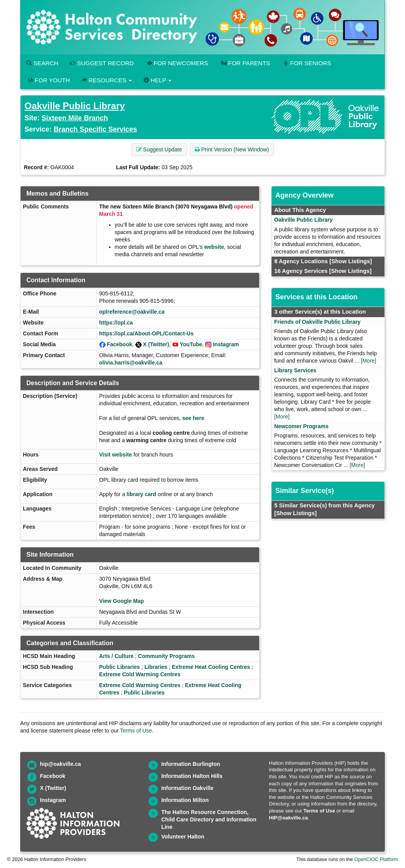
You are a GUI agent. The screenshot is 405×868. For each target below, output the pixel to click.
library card (141, 494)
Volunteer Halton (183, 837)
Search (42, 63)
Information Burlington (191, 764)
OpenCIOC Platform (376, 859)
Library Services (295, 370)
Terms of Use (136, 731)
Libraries (156, 667)
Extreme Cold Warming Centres (140, 674)
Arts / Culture (117, 656)
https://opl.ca (116, 323)
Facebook (119, 344)
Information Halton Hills (192, 776)
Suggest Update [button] (159, 149)
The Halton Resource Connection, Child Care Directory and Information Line (209, 819)
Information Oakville (188, 788)
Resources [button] (107, 80)
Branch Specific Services (95, 129)
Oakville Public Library (75, 106)
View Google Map (122, 601)
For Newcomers (177, 63)
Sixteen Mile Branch (75, 118)
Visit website (116, 455)
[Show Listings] (350, 261)
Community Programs (166, 656)
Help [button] (157, 80)
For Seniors (306, 63)
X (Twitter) (156, 344)
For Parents (245, 63)
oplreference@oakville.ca (132, 312)
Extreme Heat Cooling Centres (211, 667)
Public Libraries (120, 667)
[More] (369, 361)
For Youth (48, 80)
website (214, 247)
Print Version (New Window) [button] (232, 149)
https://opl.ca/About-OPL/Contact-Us (146, 333)
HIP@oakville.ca (288, 818)
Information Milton (185, 800)
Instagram (226, 344)
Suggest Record (102, 63)
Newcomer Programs (301, 426)
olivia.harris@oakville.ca (131, 363)
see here (193, 418)
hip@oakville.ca (60, 764)
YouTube (191, 344)
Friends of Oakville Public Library (318, 322)
